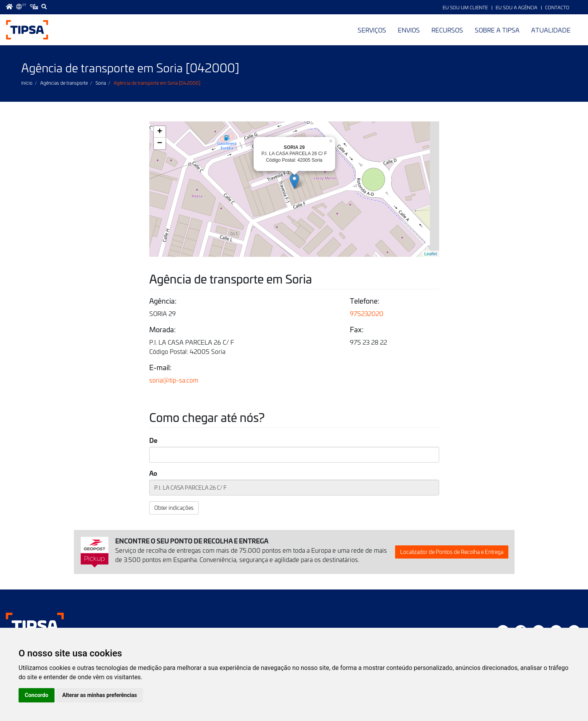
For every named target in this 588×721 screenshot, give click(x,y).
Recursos (447, 30)
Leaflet (430, 254)
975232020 (367, 313)
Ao (153, 473)
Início (27, 83)
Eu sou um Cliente (465, 7)
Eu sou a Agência (516, 7)
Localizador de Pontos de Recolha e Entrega (452, 552)
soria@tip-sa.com (174, 380)
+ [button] (159, 132)
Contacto (557, 7)
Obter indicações (174, 508)
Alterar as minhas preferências (100, 695)
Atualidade (551, 30)
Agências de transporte (64, 83)
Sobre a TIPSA (497, 30)
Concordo (37, 695)
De (153, 440)
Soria (101, 83)
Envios (409, 30)
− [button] (159, 144)
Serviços (372, 30)
